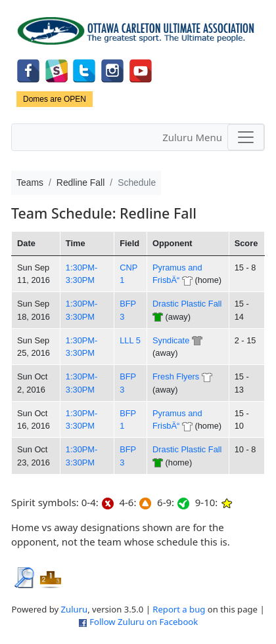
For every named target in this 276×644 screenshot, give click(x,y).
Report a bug (179, 609)
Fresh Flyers (176, 376)
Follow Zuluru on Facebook (144, 622)
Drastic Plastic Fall (187, 304)
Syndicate (171, 340)
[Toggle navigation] (246, 137)
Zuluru (75, 609)
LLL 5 (130, 340)
